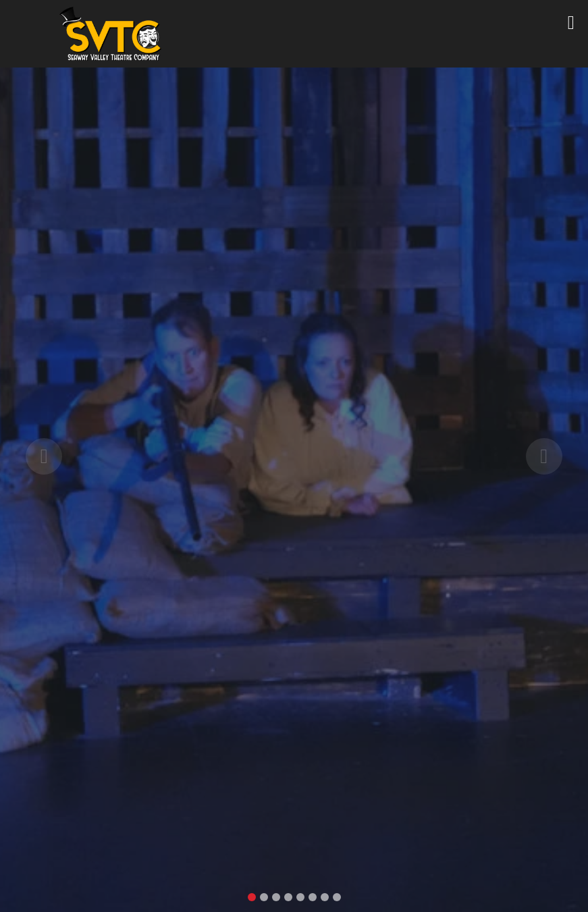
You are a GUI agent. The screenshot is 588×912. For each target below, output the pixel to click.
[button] (44, 456)
